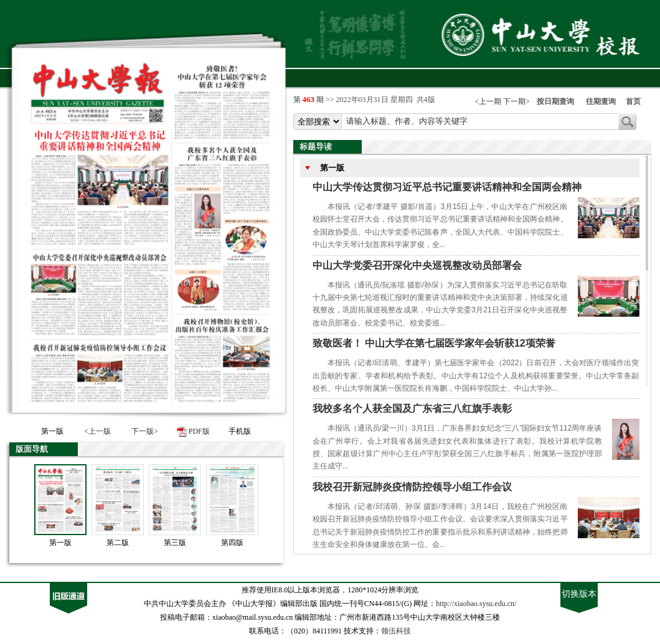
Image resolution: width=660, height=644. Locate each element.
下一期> (516, 101)
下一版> (145, 431)
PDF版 (199, 431)
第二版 (118, 543)
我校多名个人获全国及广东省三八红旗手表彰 (412, 408)
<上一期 (488, 101)
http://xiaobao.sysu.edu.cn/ (476, 604)
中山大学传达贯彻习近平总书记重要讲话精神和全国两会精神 (447, 187)
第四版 (232, 543)
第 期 (310, 100)
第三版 (175, 543)
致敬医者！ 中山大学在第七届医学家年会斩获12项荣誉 (434, 343)
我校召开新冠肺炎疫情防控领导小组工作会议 (412, 487)
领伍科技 (396, 631)
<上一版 (97, 431)
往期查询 (601, 101)
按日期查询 (555, 101)
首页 (633, 101)
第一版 (60, 543)
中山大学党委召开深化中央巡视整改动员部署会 (417, 265)
